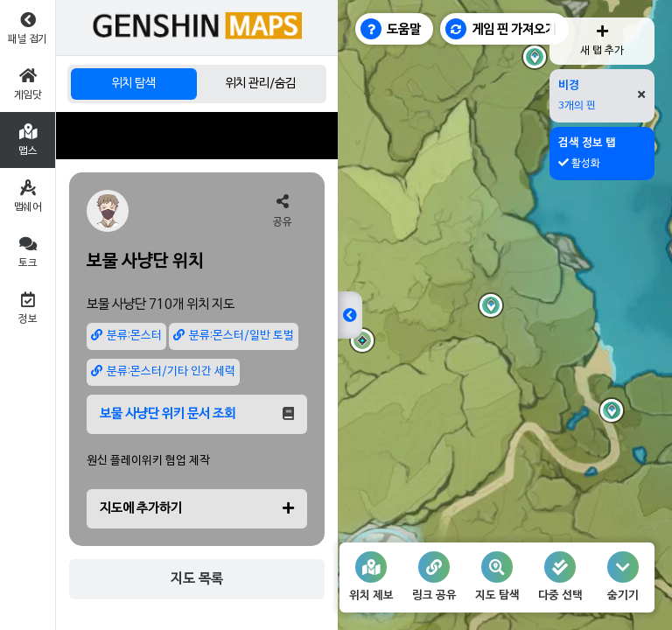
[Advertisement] (197, 136)
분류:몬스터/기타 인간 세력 (163, 371)
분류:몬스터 (126, 336)
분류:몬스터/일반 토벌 (234, 336)
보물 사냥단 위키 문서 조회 (197, 414)
